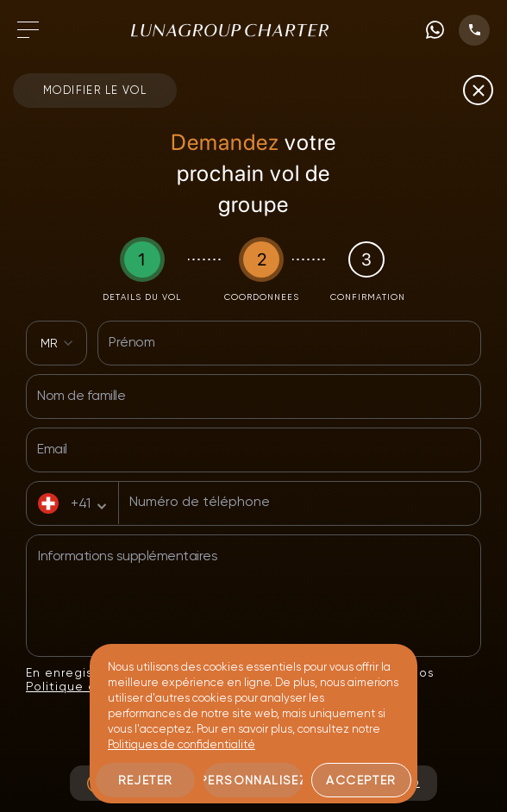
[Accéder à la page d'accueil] (230, 30)
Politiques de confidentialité (182, 744)
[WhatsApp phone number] (435, 30)
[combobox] (56, 343)
